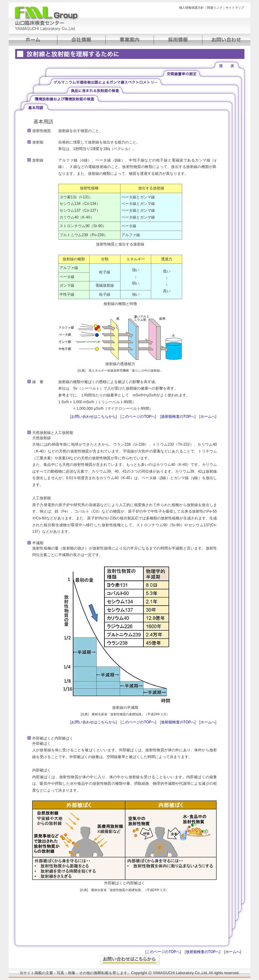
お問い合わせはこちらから (94, 417)
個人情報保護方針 (191, 8)
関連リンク (215, 8)
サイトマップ (235, 8)
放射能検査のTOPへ (178, 417)
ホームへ (208, 417)
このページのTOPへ (138, 417)
